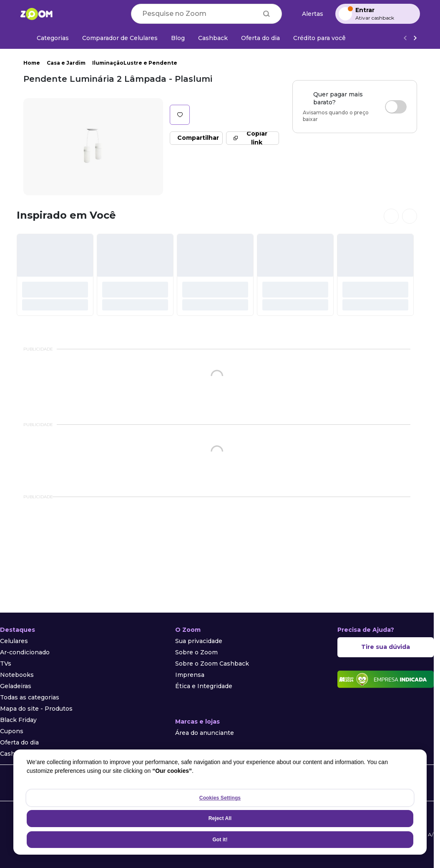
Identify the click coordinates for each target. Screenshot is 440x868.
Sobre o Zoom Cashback (212, 664)
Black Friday (18, 720)
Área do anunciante (205, 733)
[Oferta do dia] (260, 38)
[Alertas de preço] (309, 14)
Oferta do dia (19, 742)
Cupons (12, 731)
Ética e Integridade (204, 686)
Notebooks (17, 675)
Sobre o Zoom (196, 652)
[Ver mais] (415, 38)
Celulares (14, 641)
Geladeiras (16, 686)
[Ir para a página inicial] (36, 14)
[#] (55, 275)
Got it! (220, 840)
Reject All (220, 818)
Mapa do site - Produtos (36, 709)
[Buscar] (267, 14)
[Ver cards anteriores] (391, 216)
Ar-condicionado (25, 652)
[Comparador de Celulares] (120, 38)
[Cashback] (213, 38)
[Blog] (178, 38)
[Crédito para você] (319, 38)
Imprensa (190, 675)
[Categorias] (48, 38)
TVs (6, 664)
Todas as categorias (30, 697)
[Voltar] (405, 38)
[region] (220, 802)
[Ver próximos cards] (410, 216)
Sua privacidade (199, 641)
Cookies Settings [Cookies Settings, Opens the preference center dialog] (220, 798)
